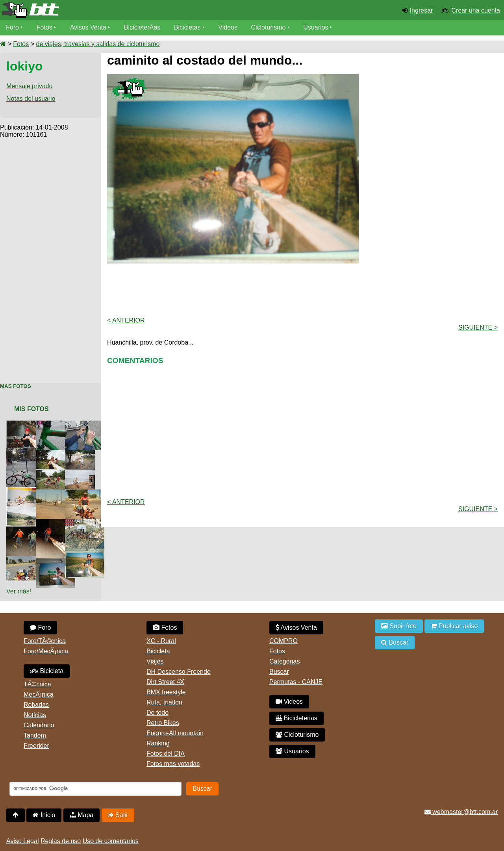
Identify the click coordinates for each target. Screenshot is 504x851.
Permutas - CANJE (296, 682)
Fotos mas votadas (173, 764)
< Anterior (126, 320)
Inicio (44, 815)
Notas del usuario (31, 99)
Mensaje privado (29, 86)
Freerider (36, 746)
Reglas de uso (61, 841)
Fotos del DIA (166, 754)
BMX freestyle (166, 692)
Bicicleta (47, 671)
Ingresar (422, 10)
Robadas (36, 705)
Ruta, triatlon (164, 702)
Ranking (158, 743)
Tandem (35, 735)
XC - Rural (161, 641)
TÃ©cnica (37, 684)
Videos (228, 27)
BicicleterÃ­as (142, 27)
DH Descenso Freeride (179, 672)
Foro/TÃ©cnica (45, 641)
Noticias (35, 715)
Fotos (44, 27)
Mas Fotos (16, 386)
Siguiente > (478, 327)
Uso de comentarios (111, 841)
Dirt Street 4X (165, 682)
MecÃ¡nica (39, 694)
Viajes (155, 661)
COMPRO (283, 641)
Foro (12, 27)
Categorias (284, 661)
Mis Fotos (31, 409)
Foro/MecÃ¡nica (46, 651)
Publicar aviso (454, 626)
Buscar (279, 672)
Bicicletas (188, 27)
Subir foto (399, 626)
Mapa (82, 815)
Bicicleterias (296, 718)
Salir (118, 815)
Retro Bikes (163, 723)
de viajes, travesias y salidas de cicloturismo (98, 44)
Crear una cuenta (476, 10)
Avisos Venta (88, 27)
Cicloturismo (268, 27)
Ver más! (19, 591)
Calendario (39, 725)
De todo (157, 713)
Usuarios (316, 27)
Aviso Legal (22, 841)
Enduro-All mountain (175, 733)
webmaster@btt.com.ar (461, 812)
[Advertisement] (50, 256)
